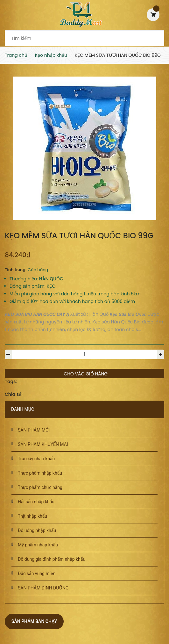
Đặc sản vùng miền (37, 574)
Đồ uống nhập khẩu (37, 530)
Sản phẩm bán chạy (34, 621)
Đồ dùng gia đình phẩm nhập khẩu (52, 559)
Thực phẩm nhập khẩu (40, 473)
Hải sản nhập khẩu (36, 502)
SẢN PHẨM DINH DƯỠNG (43, 588)
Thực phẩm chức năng (40, 487)
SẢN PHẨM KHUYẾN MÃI (43, 444)
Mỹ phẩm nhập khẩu (38, 545)
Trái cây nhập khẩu (36, 459)
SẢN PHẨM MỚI (34, 430)
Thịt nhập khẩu (32, 516)
